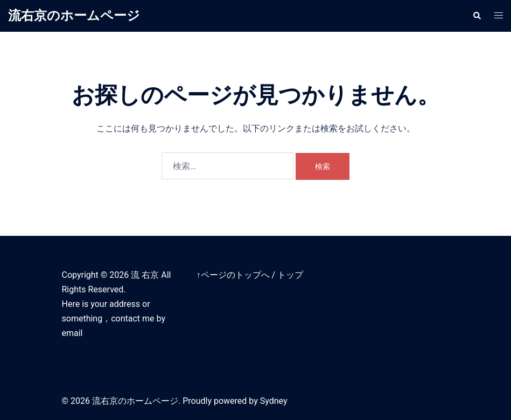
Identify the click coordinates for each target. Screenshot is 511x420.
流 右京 (145, 275)
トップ (290, 275)
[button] (477, 16)
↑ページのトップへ (233, 275)
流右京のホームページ (74, 16)
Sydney (274, 401)
